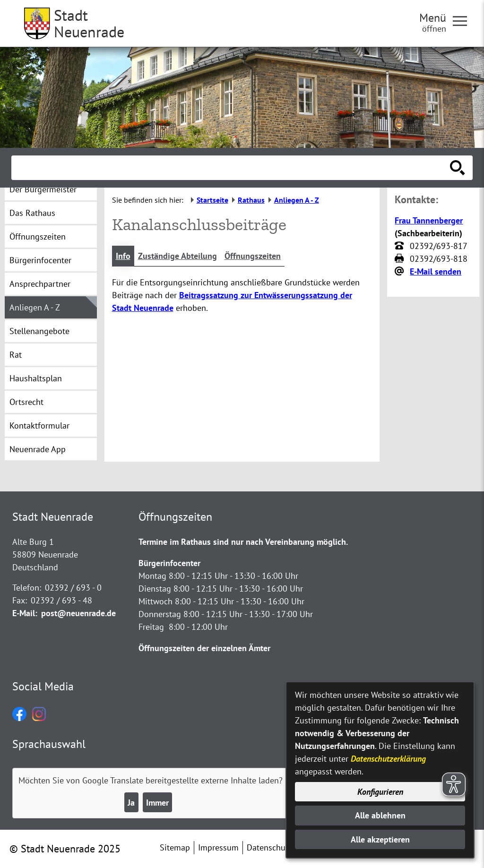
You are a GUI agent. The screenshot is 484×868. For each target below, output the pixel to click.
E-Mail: (25, 613)
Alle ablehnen (380, 815)
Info (123, 256)
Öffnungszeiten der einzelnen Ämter (204, 648)
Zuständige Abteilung (177, 256)
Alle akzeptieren (380, 839)
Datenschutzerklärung (388, 759)
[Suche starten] (458, 168)
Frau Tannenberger (429, 220)
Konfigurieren (380, 792)
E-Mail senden (436, 271)
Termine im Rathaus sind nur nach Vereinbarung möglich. (243, 542)
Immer (157, 803)
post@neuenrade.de (78, 613)
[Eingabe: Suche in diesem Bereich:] (232, 168)
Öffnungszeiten (253, 256)
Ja (131, 803)
